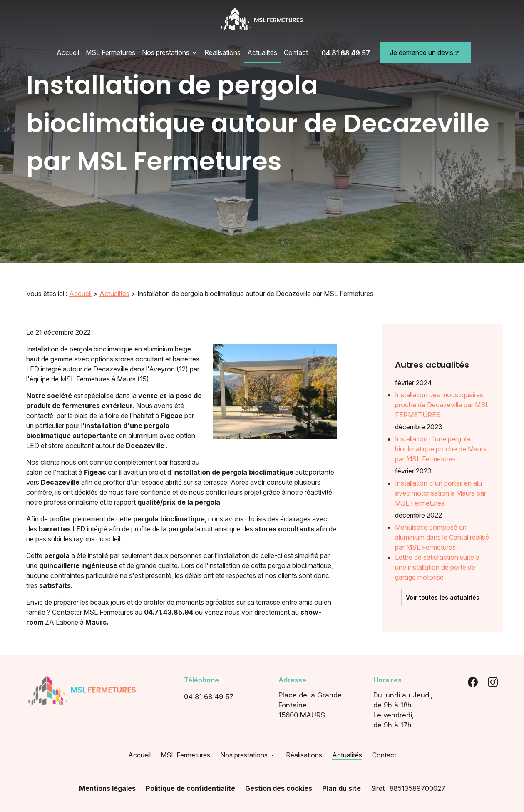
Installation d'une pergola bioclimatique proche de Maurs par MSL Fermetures (441, 427)
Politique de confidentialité (190, 787)
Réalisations (222, 52)
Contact (296, 52)
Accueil (68, 52)
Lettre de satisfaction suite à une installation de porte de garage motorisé (437, 545)
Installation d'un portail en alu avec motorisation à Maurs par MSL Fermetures (441, 471)
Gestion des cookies (279, 787)
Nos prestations (166, 52)
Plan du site (341, 787)
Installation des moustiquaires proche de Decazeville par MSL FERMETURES (442, 383)
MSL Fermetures (111, 52)
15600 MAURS (321, 703)
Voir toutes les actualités (443, 575)
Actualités (262, 52)
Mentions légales (107, 787)
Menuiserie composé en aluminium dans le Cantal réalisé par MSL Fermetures (442, 515)
